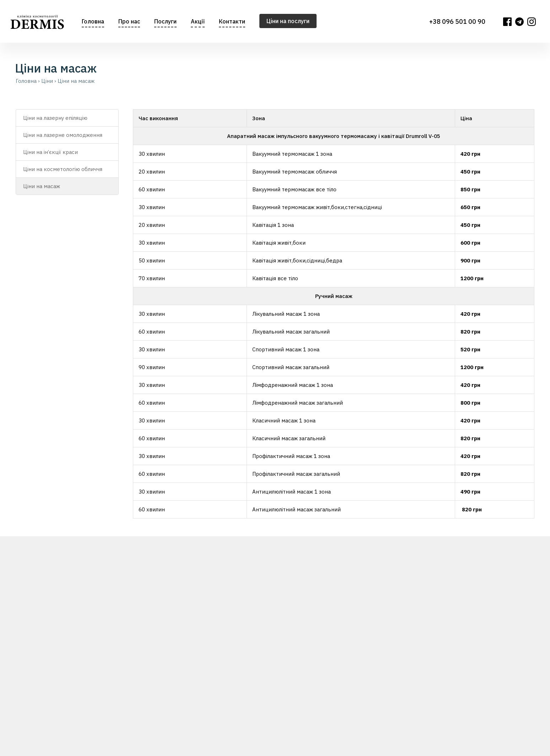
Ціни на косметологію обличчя (63, 169)
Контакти (232, 21)
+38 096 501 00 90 (457, 22)
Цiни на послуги (288, 21)
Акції (198, 21)
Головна (93, 21)
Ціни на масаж (42, 186)
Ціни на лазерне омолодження (63, 135)
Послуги (165, 21)
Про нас (129, 21)
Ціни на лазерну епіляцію (55, 118)
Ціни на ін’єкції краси (50, 152)
